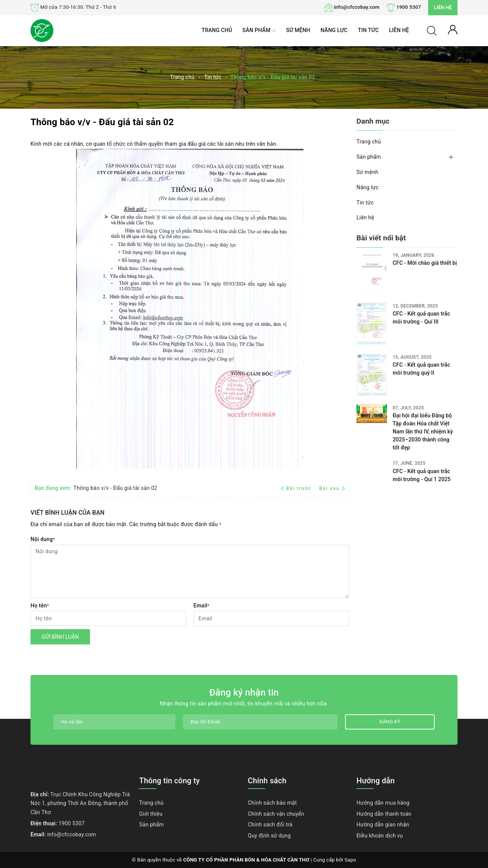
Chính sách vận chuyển (276, 814)
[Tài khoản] (453, 29)
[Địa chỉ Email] (260, 722)
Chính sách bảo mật (272, 803)
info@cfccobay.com (357, 7)
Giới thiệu (151, 814)
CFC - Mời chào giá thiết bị (425, 263)
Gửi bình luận (60, 637)
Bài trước (297, 488)
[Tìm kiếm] (432, 30)
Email (202, 606)
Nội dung (43, 539)
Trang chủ (217, 30)
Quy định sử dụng (269, 836)
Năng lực (334, 30)
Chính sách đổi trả (270, 825)
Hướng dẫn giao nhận (383, 825)
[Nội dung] (190, 572)
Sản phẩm (259, 31)
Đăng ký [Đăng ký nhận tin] (390, 722)
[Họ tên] (108, 618)
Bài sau (332, 488)
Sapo (351, 860)
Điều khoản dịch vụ (380, 836)
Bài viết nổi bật (381, 238)
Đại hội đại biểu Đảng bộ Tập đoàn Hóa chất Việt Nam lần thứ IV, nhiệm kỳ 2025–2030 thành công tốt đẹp (423, 393)
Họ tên (40, 606)
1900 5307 (409, 7)
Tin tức (368, 30)
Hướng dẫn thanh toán (384, 814)
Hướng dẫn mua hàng (383, 803)
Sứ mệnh (298, 30)
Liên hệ (443, 7)
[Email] (271, 618)
